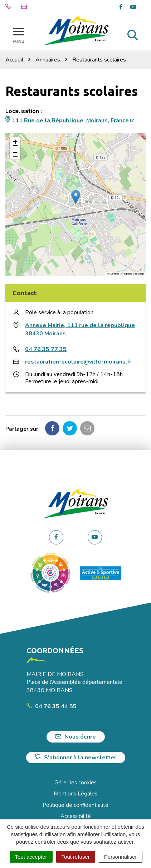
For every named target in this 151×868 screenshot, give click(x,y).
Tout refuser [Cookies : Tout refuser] (76, 857)
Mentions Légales (75, 794)
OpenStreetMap (134, 274)
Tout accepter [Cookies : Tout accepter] (31, 857)
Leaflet (113, 274)
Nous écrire (76, 737)
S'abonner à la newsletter (76, 758)
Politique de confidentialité (75, 805)
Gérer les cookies (75, 783)
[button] (76, 197)
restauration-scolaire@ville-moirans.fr (78, 362)
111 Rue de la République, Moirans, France (70, 120)
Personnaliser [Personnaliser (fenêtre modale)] (121, 857)
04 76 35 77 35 (46, 349)
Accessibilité (76, 816)
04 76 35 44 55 (52, 706)
